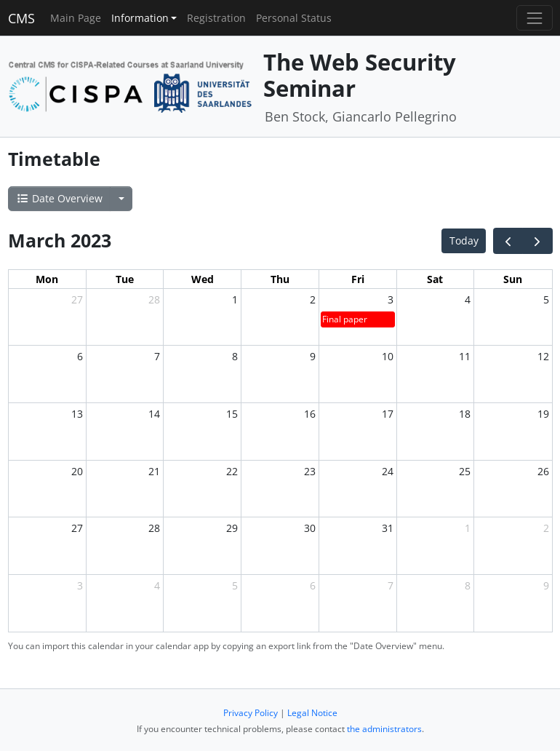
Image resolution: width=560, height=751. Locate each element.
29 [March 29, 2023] (232, 528)
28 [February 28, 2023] (154, 299)
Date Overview (59, 198)
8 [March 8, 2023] (235, 356)
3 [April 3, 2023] (80, 585)
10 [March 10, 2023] (388, 356)
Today (464, 241)
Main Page (76, 18)
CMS (21, 18)
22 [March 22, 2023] (232, 471)
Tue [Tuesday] (125, 279)
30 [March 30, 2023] (310, 528)
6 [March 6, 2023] (80, 356)
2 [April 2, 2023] (546, 528)
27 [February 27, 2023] (77, 299)
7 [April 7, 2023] (391, 585)
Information (140, 18)
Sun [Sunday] (513, 279)
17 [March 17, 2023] (388, 414)
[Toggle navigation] (534, 18)
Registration (216, 18)
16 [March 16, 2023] (310, 414)
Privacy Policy (251, 713)
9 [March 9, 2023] (313, 356)
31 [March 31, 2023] (388, 528)
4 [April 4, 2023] (157, 585)
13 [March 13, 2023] (77, 414)
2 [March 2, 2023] (313, 299)
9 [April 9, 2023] (546, 585)
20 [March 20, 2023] (77, 471)
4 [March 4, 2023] (468, 299)
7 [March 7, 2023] (157, 356)
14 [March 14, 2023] (154, 414)
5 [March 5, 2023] (546, 299)
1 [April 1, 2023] (468, 528)
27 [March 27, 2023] (77, 528)
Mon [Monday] (47, 279)
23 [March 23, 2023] (310, 471)
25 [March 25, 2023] (465, 471)
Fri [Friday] (358, 279)
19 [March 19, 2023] (543, 414)
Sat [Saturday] (435, 279)
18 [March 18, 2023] (465, 414)
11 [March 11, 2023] (465, 356)
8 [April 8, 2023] (468, 585)
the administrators (384, 729)
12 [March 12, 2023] (543, 356)
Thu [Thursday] (280, 279)
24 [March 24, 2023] (388, 471)
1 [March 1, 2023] (235, 299)
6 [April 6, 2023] (313, 585)
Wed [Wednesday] (203, 279)
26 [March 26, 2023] (543, 471)
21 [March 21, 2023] (154, 471)
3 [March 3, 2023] (391, 299)
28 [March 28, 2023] (154, 528)
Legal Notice (312, 713)
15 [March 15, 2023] (232, 414)
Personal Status (294, 18)
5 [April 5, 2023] (235, 585)
